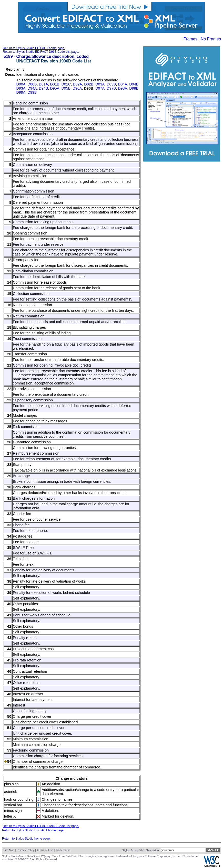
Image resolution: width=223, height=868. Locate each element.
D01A (43, 84)
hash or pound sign (20, 799)
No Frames (211, 39)
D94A (32, 88)
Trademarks (63, 850)
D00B (32, 84)
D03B (111, 84)
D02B (89, 84)
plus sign (11, 784)
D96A (77, 88)
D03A (100, 84)
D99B (32, 92)
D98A (123, 88)
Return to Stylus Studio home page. (26, 839)
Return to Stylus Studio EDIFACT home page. (34, 48)
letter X (10, 816)
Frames (190, 39)
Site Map (9, 850)
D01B (55, 84)
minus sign (13, 811)
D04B (134, 84)
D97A (100, 88)
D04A (123, 84)
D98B (134, 88)
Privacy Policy (25, 850)
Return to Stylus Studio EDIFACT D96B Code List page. (41, 52)
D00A (21, 84)
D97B (111, 88)
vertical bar (13, 805)
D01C (66, 84)
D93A (21, 88)
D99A (21, 92)
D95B (66, 88)
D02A (77, 84)
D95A (55, 88)
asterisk (11, 792)
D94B (43, 88)
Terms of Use (45, 850)
